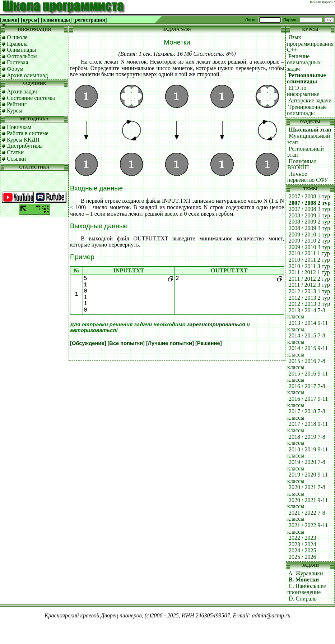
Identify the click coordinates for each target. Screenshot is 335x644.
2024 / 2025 (302, 550)
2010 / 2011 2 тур (309, 260)
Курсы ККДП (23, 140)
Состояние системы (31, 98)
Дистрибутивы (25, 146)
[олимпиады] (56, 20)
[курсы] (30, 20)
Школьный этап (310, 130)
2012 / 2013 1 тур (309, 291)
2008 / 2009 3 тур (309, 228)
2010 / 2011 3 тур (309, 266)
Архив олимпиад (27, 75)
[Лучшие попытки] (170, 343)
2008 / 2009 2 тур (309, 222)
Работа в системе (28, 133)
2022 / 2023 (302, 538)
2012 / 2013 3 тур (309, 304)
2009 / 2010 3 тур (309, 247)
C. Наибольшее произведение (307, 589)
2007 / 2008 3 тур (309, 209)
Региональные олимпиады (306, 79)
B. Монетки (304, 579)
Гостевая (17, 62)
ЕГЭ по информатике (303, 91)
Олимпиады (21, 50)
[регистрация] (90, 20)
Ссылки (16, 159)
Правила (17, 44)
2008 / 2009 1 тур (309, 215)
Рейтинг (17, 104)
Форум (15, 69)
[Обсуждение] (88, 343)
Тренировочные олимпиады (307, 110)
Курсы (15, 111)
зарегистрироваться (216, 325)
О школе (17, 37)
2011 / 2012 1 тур (309, 272)
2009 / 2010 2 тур (309, 241)
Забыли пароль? (322, 2)
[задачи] (10, 20)
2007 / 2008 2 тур (310, 203)
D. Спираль (303, 599)
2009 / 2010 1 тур (309, 234)
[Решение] (209, 343)
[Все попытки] (126, 343)
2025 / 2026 (302, 557)
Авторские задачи (310, 100)
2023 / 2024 (302, 544)
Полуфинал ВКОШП (302, 164)
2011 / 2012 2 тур (309, 279)
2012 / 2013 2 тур (309, 298)
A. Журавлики (306, 573)
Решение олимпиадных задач (304, 63)
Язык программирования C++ (310, 43)
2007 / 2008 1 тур (309, 196)
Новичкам (19, 127)
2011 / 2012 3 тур (309, 285)
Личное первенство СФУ (308, 177)
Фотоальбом (22, 56)
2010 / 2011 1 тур (309, 253)
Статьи (15, 152)
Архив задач (22, 91)
